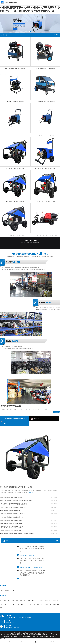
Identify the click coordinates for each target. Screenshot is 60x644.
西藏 (54, 604)
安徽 (1, 601)
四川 (42, 604)
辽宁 (9, 604)
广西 (25, 601)
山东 (26, 604)
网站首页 (8, 641)
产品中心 (23, 641)
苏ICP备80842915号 (53, 633)
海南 (33, 601)
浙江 (1, 608)
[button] (29, 31)
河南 (46, 601)
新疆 (50, 604)
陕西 (38, 604)
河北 (37, 601)
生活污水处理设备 (5, 591)
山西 (34, 604)
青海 (22, 604)
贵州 (29, 601)
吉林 (5, 604)
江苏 (58, 601)
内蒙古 (14, 604)
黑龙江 (42, 601)
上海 (30, 604)
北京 (5, 601)
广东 (21, 601)
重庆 (9, 601)
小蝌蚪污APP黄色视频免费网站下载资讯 (38, 641)
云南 (58, 604)
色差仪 (13, 591)
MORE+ (57, 35)
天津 (46, 604)
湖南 (54, 601)
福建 (13, 601)
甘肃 (17, 601)
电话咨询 (52, 641)
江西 (1, 604)
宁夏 (18, 604)
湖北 (50, 601)
